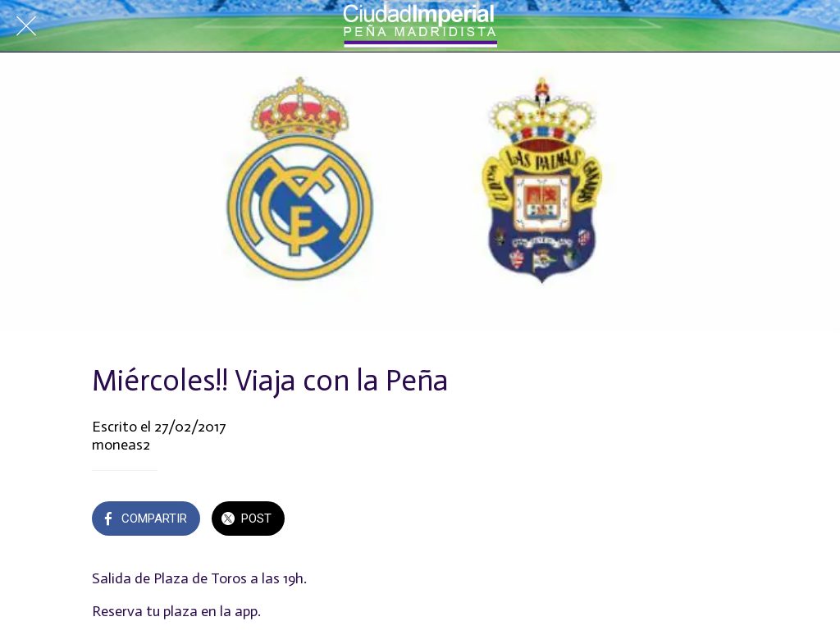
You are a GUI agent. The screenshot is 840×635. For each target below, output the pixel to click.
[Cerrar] (26, 26)
